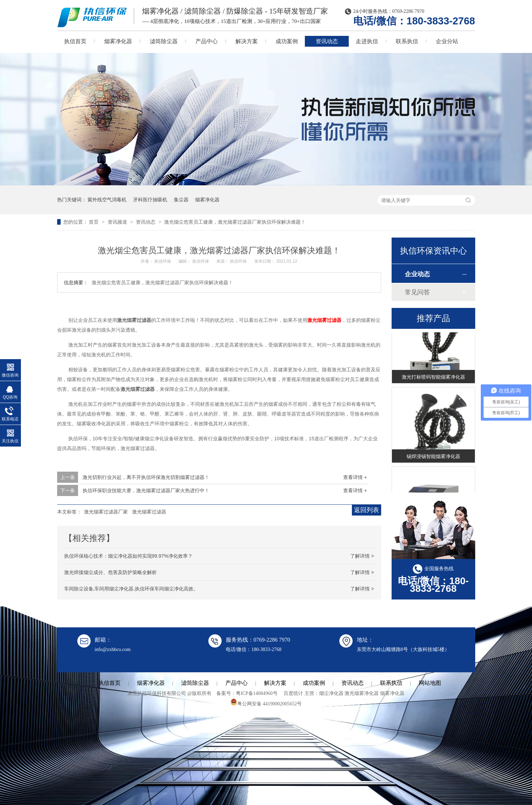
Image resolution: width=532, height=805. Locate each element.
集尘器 (181, 200)
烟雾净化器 (118, 41)
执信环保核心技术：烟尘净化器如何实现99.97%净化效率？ (128, 556)
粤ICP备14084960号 (257, 693)
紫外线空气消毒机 (107, 200)
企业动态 (417, 274)
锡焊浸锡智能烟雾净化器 (433, 457)
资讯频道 (118, 222)
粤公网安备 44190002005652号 (266, 704)
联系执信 (407, 41)
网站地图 (430, 683)
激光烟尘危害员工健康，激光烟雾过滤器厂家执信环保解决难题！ (235, 222)
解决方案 (247, 41)
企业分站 (447, 41)
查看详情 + (355, 477)
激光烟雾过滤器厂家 (106, 512)
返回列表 (367, 510)
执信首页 (75, 41)
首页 (94, 222)
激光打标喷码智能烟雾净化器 (433, 378)
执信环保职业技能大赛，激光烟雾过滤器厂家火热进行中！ (146, 490)
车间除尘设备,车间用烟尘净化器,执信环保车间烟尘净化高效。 (131, 589)
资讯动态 (327, 41)
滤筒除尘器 (164, 41)
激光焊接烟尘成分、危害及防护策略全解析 (110, 572)
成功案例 (287, 41)
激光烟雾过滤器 (324, 320)
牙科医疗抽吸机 (150, 200)
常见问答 (417, 292)
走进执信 (367, 41)
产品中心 (207, 41)
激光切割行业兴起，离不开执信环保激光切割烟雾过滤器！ (146, 477)
